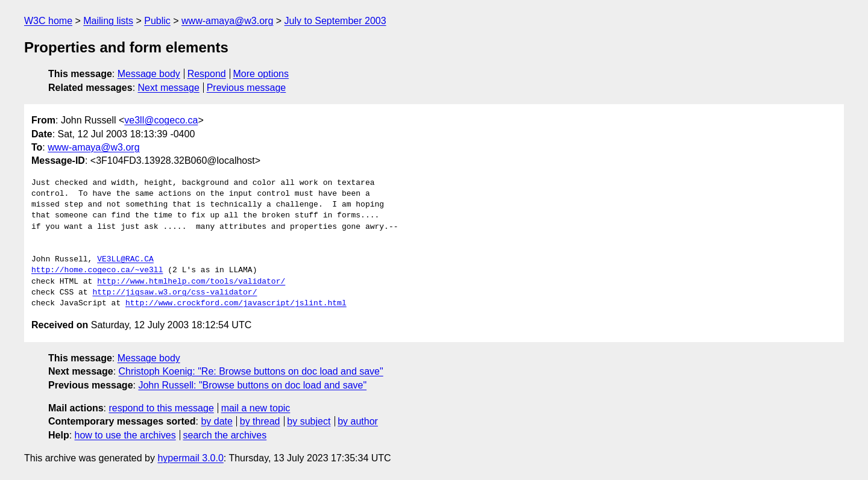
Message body (149, 74)
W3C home (48, 21)
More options (261, 74)
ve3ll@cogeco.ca (161, 120)
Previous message (247, 88)
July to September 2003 (335, 21)
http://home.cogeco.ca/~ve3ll (97, 270)
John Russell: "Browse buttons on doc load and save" (252, 385)
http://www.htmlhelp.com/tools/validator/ (191, 282)
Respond (207, 74)
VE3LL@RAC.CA (125, 260)
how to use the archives (125, 435)
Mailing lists (108, 21)
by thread (260, 421)
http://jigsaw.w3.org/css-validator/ (175, 293)
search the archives (225, 435)
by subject (309, 421)
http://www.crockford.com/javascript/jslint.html (236, 304)
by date (216, 421)
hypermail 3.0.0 (190, 458)
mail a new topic (256, 408)
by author (358, 421)
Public (157, 21)
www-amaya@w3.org (227, 21)
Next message (169, 88)
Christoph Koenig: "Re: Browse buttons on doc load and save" (251, 371)
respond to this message (161, 408)
